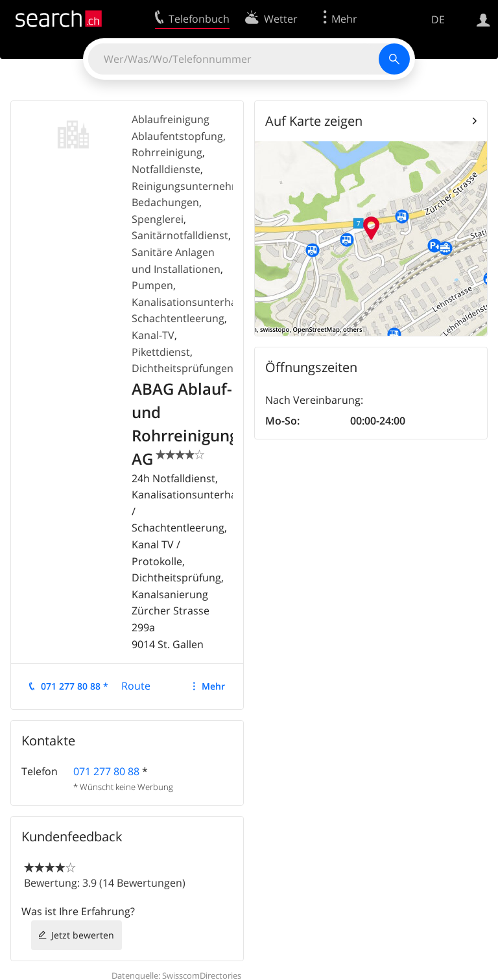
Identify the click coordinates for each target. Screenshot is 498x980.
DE (438, 19)
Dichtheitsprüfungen (183, 368)
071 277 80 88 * (75, 686)
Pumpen (152, 285)
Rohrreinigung (167, 152)
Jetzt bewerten (83, 935)
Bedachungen (165, 202)
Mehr (213, 686)
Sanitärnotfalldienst (180, 235)
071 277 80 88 (106, 771)
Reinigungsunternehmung (196, 186)
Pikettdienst (161, 352)
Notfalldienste (166, 169)
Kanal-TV (153, 335)
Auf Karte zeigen (314, 121)
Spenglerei (158, 219)
